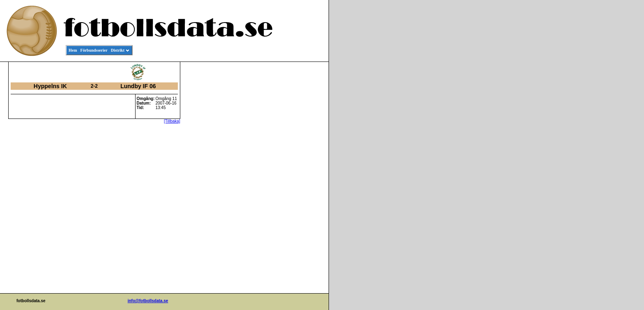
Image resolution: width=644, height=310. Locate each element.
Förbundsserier (94, 50)
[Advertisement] (292, 187)
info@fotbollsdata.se (148, 301)
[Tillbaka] (172, 121)
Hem (73, 50)
